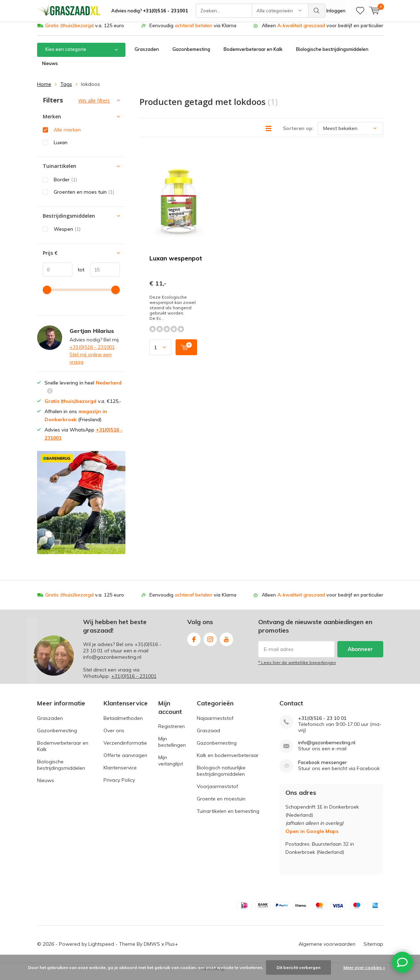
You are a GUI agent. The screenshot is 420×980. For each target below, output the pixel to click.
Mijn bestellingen (172, 747)
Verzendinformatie (125, 748)
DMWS (152, 949)
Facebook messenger (323, 767)
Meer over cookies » (364, 967)
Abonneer (360, 654)
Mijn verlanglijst (171, 766)
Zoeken (317, 11)
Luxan (61, 148)
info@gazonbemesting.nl (327, 748)
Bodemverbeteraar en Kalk (253, 54)
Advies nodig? (150, 11)
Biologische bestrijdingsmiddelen (332, 54)
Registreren (171, 732)
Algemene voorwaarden (327, 949)
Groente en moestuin (221, 804)
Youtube (226, 643)
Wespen (67, 234)
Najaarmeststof (215, 723)
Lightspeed (101, 949)
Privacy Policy (119, 785)
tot (79, 275)
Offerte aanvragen (125, 760)
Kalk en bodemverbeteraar (228, 760)
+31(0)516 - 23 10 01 (322, 723)
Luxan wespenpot (176, 263)
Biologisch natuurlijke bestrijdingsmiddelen (221, 776)
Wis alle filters (94, 106)
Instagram (210, 643)
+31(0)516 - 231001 (92, 352)
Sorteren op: (298, 133)
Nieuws (50, 69)
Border (65, 185)
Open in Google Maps (312, 837)
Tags (66, 89)
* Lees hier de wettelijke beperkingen (297, 668)
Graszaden (147, 54)
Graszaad (208, 735)
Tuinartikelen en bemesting (228, 816)
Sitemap (373, 949)
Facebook (194, 643)
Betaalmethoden (123, 723)
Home (44, 89)
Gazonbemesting (191, 54)
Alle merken (67, 135)
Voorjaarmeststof (217, 791)
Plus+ (172, 949)
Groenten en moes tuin (84, 197)
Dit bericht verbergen (298, 967)
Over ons (114, 735)
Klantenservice (120, 773)
